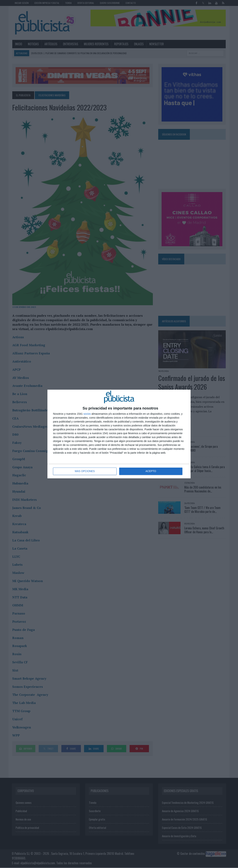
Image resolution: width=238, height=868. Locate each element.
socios (87, 414)
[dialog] (119, 434)
